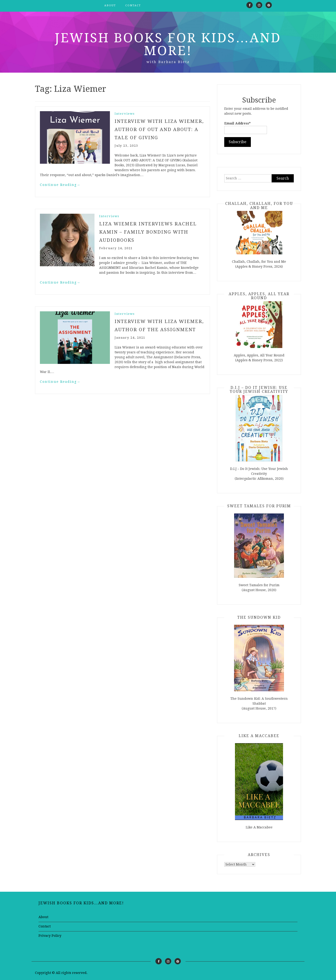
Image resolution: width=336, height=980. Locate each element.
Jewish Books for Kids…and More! (168, 44)
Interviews (125, 114)
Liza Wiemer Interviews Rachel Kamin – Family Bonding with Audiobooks (148, 231)
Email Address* (246, 128)
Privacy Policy (50, 936)
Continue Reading (60, 184)
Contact (133, 5)
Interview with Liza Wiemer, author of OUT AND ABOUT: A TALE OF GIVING (159, 129)
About (110, 5)
